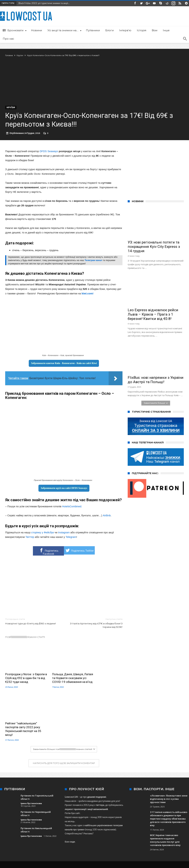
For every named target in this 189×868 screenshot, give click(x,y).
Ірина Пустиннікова (31, 753)
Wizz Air (137, 819)
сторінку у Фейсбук (43, 535)
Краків (96, 819)
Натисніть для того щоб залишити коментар (64, 713)
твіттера (100, 754)
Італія (148, 819)
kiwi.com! (87, 296)
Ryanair (21, 819)
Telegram (71, 539)
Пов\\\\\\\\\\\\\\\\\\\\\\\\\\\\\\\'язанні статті (25, 639)
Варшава (171, 819)
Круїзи (20, 55)
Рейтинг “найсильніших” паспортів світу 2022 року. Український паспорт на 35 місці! (104, 679)
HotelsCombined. (72, 509)
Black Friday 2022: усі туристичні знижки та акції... (43, 3)
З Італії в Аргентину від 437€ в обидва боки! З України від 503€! (96, 625)
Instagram (64, 535)
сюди (72, 791)
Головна (9, 55)
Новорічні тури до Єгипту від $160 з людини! (32, 624)
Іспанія (126, 819)
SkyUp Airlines (58, 819)
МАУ (181, 819)
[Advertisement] (64, 589)
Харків (116, 819)
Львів (72, 819)
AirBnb (107, 518)
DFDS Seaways (49, 154)
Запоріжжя (34, 819)
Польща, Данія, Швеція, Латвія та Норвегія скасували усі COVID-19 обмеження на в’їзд (61, 679)
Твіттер (30, 539)
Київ (45, 819)
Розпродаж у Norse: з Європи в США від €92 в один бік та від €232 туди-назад (23, 679)
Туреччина (83, 819)
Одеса (106, 819)
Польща (159, 819)
